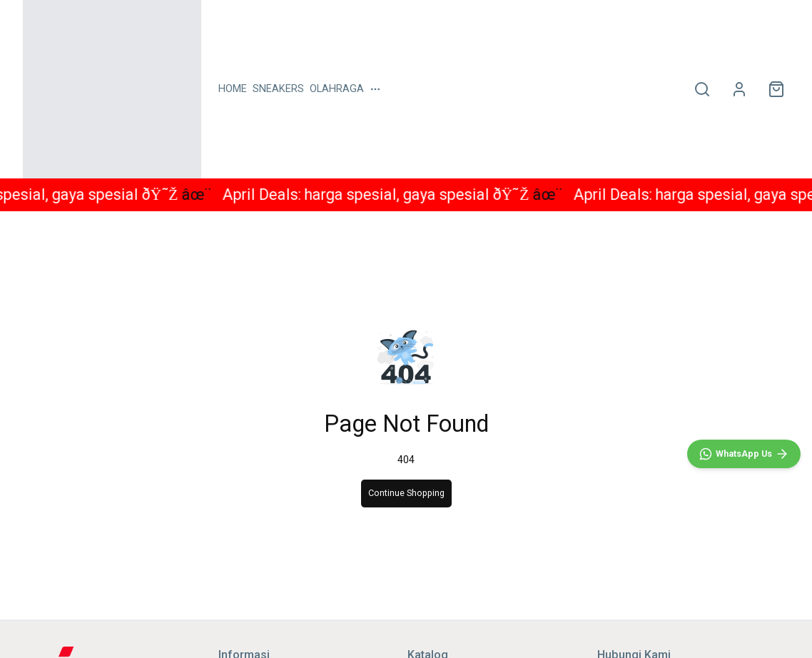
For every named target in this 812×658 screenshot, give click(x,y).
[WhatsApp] (744, 454)
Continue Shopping (406, 493)
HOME (233, 89)
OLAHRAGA (337, 89)
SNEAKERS (278, 89)
